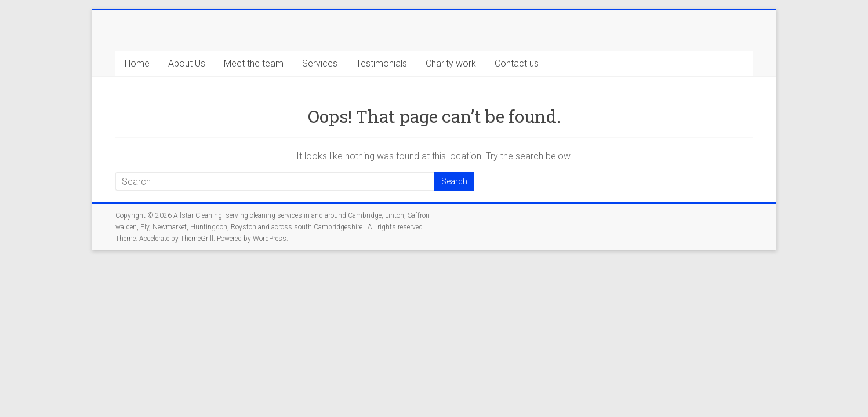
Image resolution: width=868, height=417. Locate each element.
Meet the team (254, 63)
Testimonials (382, 63)
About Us (187, 63)
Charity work (451, 63)
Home (137, 63)
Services (320, 63)
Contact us (517, 63)
